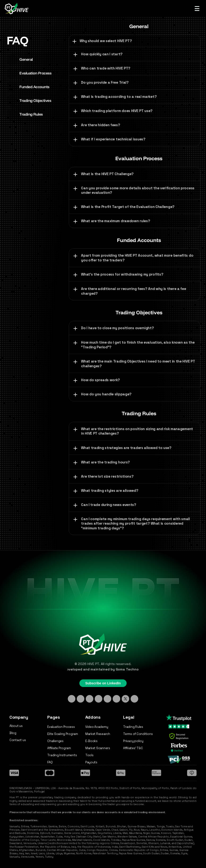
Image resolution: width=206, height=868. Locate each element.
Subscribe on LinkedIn (103, 683)
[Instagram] (81, 699)
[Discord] (99, 699)
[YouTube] (116, 699)
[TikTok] (90, 699)
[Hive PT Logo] (17, 9)
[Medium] (134, 699)
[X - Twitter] (125, 699)
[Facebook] (107, 699)
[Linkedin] (72, 699)
